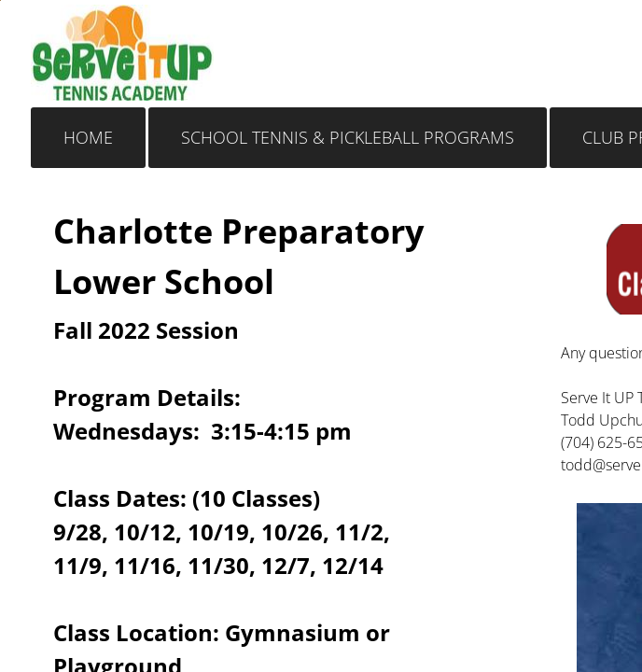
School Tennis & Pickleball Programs (348, 137)
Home (88, 137)
